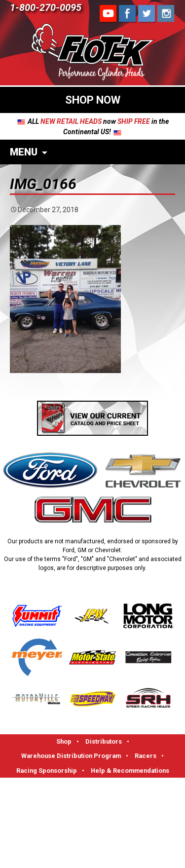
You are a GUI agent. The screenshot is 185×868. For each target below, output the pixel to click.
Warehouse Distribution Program (71, 756)
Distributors (104, 741)
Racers (146, 756)
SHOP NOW (93, 100)
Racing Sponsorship (47, 771)
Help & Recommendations (130, 771)
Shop (64, 741)
